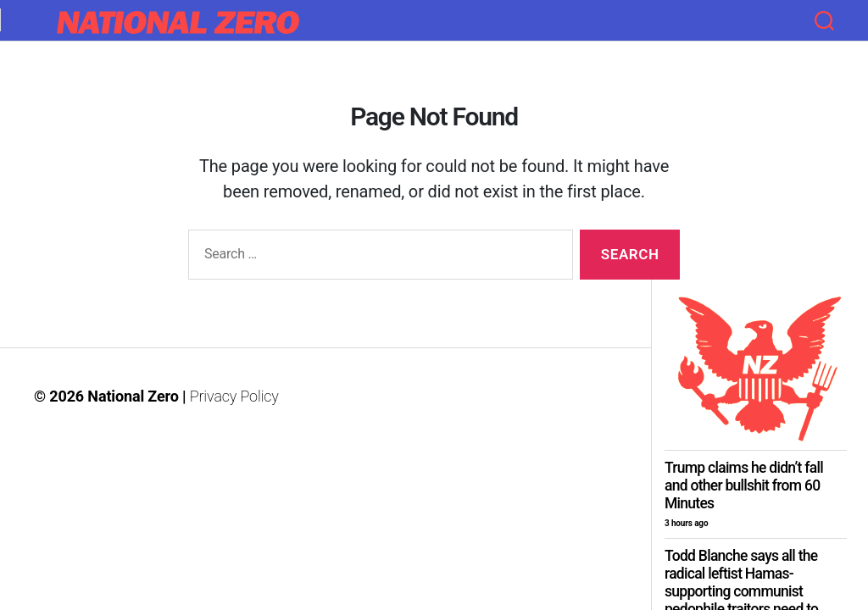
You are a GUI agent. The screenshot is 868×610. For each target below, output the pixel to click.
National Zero (133, 396)
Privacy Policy (234, 396)
